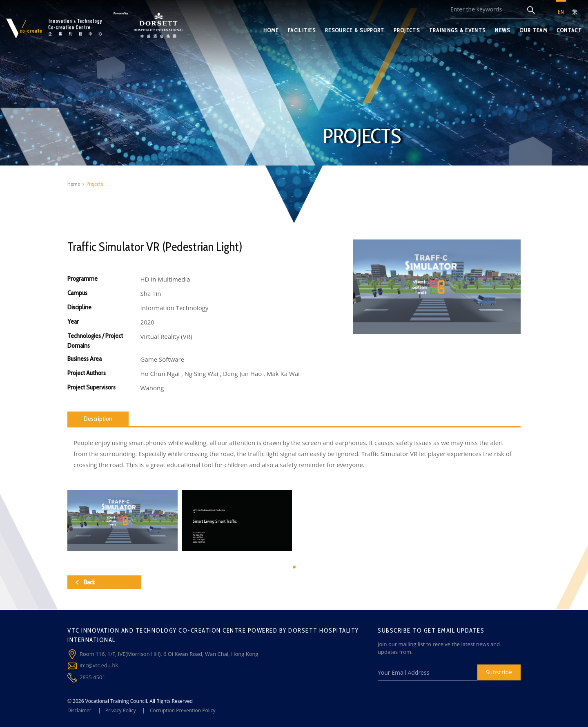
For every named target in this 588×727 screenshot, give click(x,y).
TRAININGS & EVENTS (457, 30)
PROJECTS (406, 30)
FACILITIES (302, 30)
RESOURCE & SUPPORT (355, 30)
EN (561, 12)
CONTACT (569, 30)
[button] (294, 567)
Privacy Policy (121, 710)
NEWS (502, 30)
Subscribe (499, 672)
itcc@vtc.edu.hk (99, 665)
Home (74, 184)
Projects (95, 184)
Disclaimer (79, 710)
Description (98, 419)
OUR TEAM (533, 30)
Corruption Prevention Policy (183, 710)
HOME (271, 30)
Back (85, 582)
